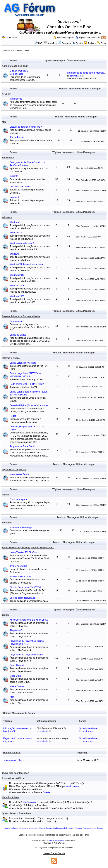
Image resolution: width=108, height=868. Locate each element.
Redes (13, 416)
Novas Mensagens (65, 38)
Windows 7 (15, 254)
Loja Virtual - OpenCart (14, 470)
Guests (47, 792)
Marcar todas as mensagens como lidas (21, 828)
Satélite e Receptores (20, 577)
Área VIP (7, 94)
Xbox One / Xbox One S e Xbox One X (29, 620)
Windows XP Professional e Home (27, 264)
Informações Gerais (19, 474)
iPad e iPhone (17, 137)
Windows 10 (16, 233)
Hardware (7, 523)
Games (6, 615)
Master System (17, 686)
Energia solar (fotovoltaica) (23, 598)
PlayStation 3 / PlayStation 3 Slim (26, 655)
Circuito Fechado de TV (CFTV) (25, 587)
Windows (7, 217)
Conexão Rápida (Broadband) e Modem (29, 405)
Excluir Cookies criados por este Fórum (56, 828)
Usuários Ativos (10, 797)
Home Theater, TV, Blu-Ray (23, 552)
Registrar (92, 43)
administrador (76, 76)
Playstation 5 (16, 630)
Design (6, 495)
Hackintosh (8, 158)
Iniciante (14, 176)
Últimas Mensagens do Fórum (19, 713)
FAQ (40, 43)
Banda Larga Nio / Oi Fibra (23, 363)
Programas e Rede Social (22, 446)
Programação (16, 321)
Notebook (14, 197)
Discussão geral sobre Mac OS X (26, 127)
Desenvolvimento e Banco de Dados (21, 316)
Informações (16, 99)
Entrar (103, 43)
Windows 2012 (17, 275)
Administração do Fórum (15, 66)
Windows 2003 (17, 296)
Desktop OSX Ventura (21, 187)
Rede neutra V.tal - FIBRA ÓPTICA (27, 384)
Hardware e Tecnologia (21, 527)
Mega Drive (15, 676)
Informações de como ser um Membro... (86, 73)
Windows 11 (16, 222)
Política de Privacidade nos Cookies (88, 828)
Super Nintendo (17, 665)
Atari (12, 697)
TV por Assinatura (19, 566)
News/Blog (53, 43)
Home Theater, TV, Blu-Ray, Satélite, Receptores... (28, 548)
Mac (4, 122)
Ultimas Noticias (12, 753)
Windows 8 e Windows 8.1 (23, 243)
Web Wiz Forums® (56, 840)
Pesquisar (65, 43)
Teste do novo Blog (13, 760)
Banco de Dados (18, 335)
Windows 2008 (17, 286)
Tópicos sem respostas (89, 38)
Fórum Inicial (11, 38)
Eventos (77, 43)
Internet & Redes (11, 358)
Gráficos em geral (19, 499)
